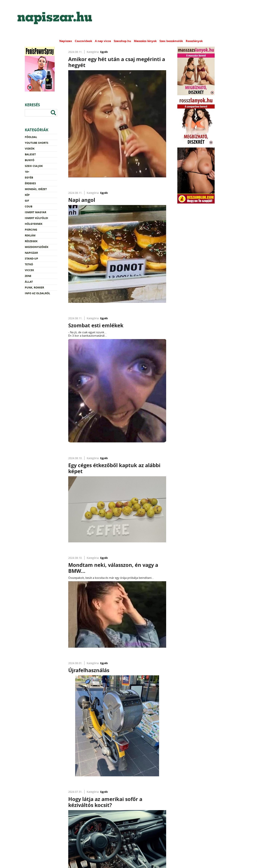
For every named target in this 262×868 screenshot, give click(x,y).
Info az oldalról (37, 293)
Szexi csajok (34, 166)
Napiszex (66, 41)
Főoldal (31, 137)
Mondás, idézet (36, 189)
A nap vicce (103, 41)
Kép (27, 195)
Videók (30, 149)
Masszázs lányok (145, 41)
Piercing (31, 230)
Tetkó (29, 264)
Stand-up (31, 258)
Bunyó (30, 160)
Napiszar (31, 253)
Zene (28, 276)
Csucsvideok (83, 41)
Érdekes (30, 183)
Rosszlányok (194, 41)
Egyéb (29, 177)
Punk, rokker (34, 287)
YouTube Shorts (37, 143)
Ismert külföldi (36, 218)
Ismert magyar (36, 212)
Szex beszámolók (171, 41)
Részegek (31, 241)
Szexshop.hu (122, 41)
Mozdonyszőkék (37, 247)
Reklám (30, 235)
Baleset (30, 154)
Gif (27, 201)
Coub (29, 206)
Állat (29, 282)
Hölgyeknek (34, 224)
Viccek (29, 270)
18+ (27, 172)
